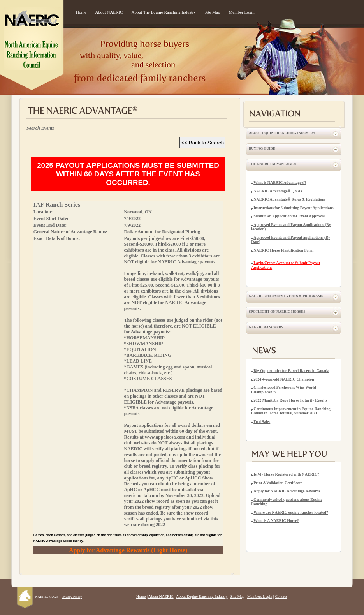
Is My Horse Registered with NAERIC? (286, 474)
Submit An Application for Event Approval (289, 216)
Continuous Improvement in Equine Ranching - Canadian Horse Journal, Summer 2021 (292, 411)
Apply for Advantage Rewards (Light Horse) (128, 550)
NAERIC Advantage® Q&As (278, 191)
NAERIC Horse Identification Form (283, 250)
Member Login (242, 12)
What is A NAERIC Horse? (276, 521)
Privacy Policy (72, 597)
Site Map (212, 12)
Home (81, 12)
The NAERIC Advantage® (272, 164)
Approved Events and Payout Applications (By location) (291, 227)
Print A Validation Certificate (278, 483)
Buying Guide (262, 148)
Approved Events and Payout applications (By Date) (291, 240)
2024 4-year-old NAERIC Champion (284, 379)
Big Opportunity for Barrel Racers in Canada (291, 371)
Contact (281, 596)
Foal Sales (262, 422)
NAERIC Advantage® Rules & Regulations (289, 199)
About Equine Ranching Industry (282, 133)
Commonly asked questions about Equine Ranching (287, 502)
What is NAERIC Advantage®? (280, 182)
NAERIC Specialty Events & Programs (286, 296)
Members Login (260, 596)
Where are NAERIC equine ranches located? (291, 512)
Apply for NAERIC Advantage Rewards (287, 491)
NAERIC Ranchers (266, 327)
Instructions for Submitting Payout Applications (293, 208)
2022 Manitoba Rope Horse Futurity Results (290, 400)
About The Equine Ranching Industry (164, 12)
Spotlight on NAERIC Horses (277, 312)
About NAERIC (109, 12)
